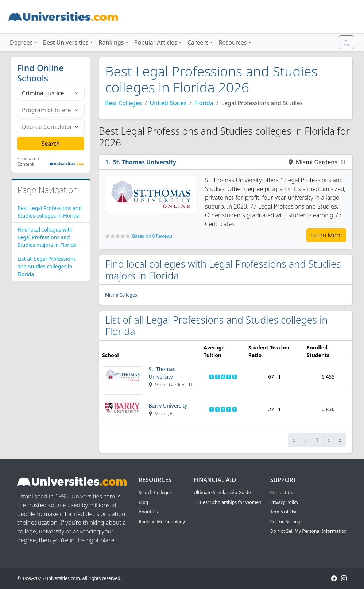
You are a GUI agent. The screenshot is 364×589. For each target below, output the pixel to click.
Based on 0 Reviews (152, 236)
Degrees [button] (21, 42)
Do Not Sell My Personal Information (309, 531)
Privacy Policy (284, 502)
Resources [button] (233, 42)
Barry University (168, 406)
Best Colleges (123, 103)
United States (168, 103)
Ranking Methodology (162, 522)
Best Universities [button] (66, 42)
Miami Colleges (121, 295)
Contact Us (282, 492)
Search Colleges (155, 492)
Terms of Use (284, 512)
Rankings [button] (111, 42)
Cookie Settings (286, 522)
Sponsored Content (28, 162)
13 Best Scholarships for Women (228, 502)
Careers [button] (198, 42)
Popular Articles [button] (156, 42)
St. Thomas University (145, 162)
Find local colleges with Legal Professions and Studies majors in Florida (47, 237)
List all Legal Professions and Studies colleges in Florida (47, 266)
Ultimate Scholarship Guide (222, 492)
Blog (143, 502)
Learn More (326, 235)
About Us (148, 512)
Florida (204, 103)
